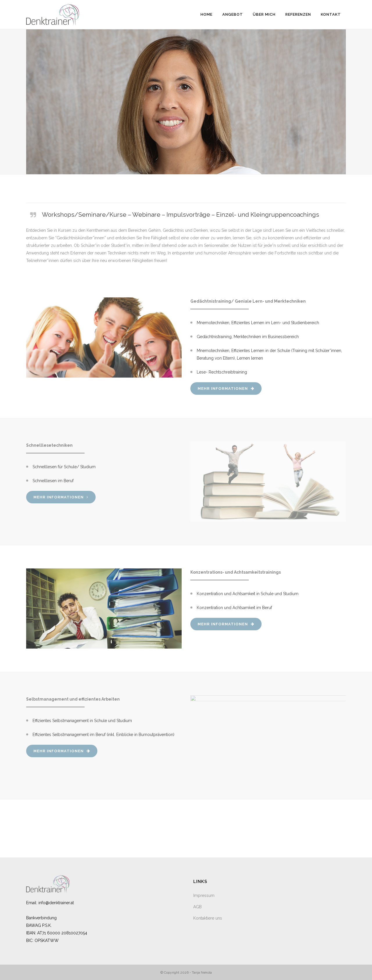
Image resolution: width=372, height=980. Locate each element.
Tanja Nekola (202, 972)
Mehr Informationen (226, 388)
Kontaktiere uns (208, 918)
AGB (197, 907)
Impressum (204, 895)
